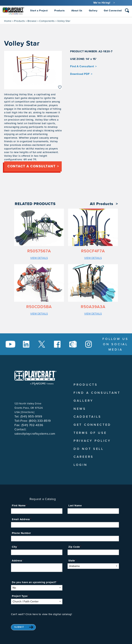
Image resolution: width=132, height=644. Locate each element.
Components (47, 21)
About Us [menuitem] (77, 11)
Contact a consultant (31, 166)
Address (17, 561)
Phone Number (21, 533)
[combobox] (127, 11)
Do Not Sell (89, 449)
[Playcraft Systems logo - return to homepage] (35, 378)
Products (19, 21)
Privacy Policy (92, 441)
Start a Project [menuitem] (39, 11)
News (80, 409)
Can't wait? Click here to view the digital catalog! (42, 614)
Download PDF (80, 74)
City (14, 547)
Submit (19, 627)
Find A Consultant (82, 66)
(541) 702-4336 (32, 425)
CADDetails (87, 417)
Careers (84, 457)
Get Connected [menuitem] (113, 11)
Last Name (75, 506)
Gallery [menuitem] (93, 11)
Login (81, 465)
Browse (32, 21)
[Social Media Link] (10, 344)
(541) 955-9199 (31, 416)
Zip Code (74, 547)
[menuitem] (13, 11)
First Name (19, 506)
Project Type (20, 596)
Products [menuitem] (60, 11)
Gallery (83, 401)
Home (8, 21)
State (72, 561)
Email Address (21, 519)
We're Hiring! (102, 3)
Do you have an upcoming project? (34, 582)
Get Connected (92, 425)
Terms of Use (90, 433)
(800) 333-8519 (40, 421)
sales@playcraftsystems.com (35, 434)
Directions (28, 412)
